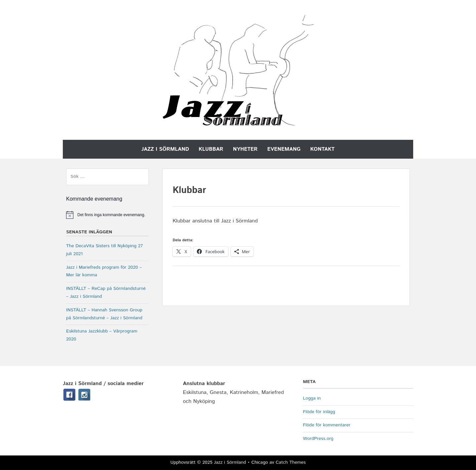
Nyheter (245, 149)
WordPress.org (318, 439)
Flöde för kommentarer (327, 425)
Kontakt (322, 149)
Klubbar (211, 149)
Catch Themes (291, 462)
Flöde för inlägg (319, 412)
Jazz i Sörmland (165, 149)
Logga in (312, 398)
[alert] (107, 215)
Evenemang (284, 149)
